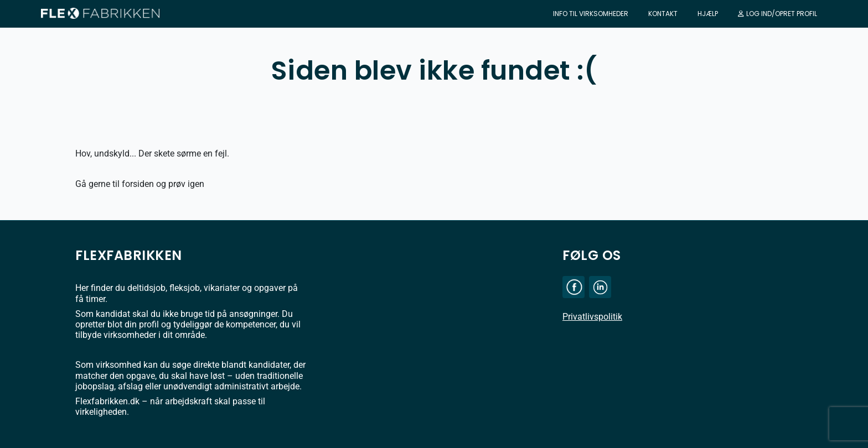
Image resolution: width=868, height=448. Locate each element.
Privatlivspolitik (592, 317)
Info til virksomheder (591, 14)
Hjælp (708, 14)
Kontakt (663, 14)
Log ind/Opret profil (777, 14)
